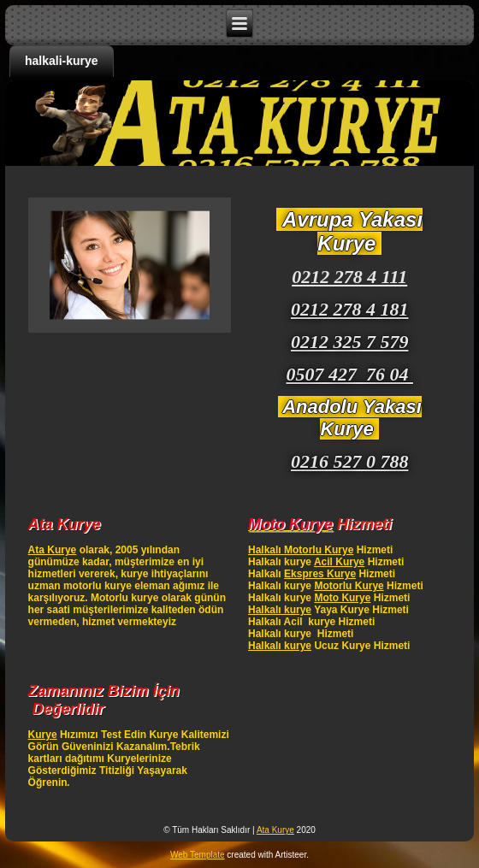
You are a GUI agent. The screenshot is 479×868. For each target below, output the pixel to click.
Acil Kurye (339, 562)
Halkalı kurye (280, 610)
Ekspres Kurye (320, 574)
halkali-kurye (62, 61)
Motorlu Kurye (349, 586)
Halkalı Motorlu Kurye (301, 550)
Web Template (198, 855)
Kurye (43, 735)
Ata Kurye (53, 550)
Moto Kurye (342, 598)
